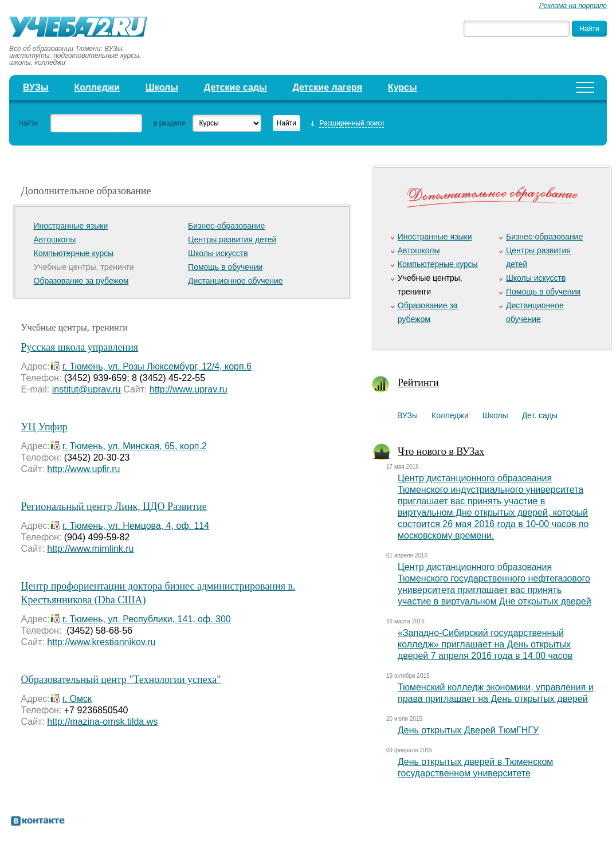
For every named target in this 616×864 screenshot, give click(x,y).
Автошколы (55, 239)
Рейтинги (418, 383)
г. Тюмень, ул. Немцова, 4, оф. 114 (136, 526)
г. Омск (77, 699)
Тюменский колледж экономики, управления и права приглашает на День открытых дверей (496, 693)
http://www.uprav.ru (189, 389)
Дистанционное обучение (236, 281)
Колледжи (97, 87)
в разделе (169, 123)
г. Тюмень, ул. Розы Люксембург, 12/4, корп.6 (157, 366)
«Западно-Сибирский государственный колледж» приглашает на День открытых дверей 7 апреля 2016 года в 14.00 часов (485, 644)
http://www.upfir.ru (83, 469)
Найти (28, 123)
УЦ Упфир (44, 427)
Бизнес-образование (226, 226)
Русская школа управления (80, 347)
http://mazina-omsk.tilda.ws (102, 722)
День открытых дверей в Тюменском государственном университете (475, 767)
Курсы (403, 87)
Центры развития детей (232, 239)
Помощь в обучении (225, 267)
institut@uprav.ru (87, 389)
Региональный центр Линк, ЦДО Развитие (114, 506)
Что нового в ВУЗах (441, 451)
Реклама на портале (573, 6)
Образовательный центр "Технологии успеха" (121, 680)
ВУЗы (36, 87)
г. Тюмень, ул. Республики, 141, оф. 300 (147, 619)
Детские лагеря (327, 87)
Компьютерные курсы (74, 253)
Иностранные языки (71, 226)
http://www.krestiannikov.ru (101, 642)
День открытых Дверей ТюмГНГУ (468, 730)
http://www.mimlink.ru (90, 549)
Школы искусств (218, 253)
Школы (162, 87)
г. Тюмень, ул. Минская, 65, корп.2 (135, 446)
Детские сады (236, 87)
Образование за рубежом (81, 281)
